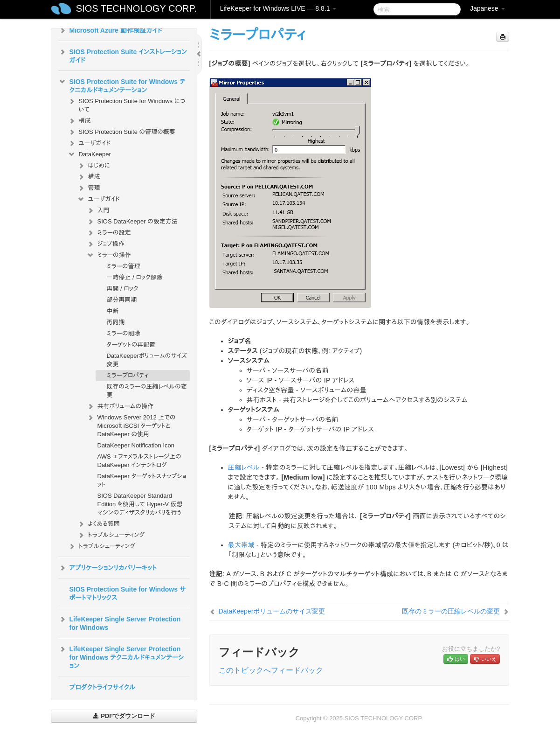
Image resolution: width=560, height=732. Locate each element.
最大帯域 (241, 545)
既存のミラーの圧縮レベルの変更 (147, 391)
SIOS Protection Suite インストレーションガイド (123, 55)
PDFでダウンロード (124, 716)
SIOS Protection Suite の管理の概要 (121, 132)
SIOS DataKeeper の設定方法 (132, 222)
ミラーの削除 (124, 333)
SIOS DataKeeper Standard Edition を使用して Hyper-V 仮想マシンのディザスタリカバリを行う (140, 504)
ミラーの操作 (109, 255)
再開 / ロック (123, 289)
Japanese (487, 8)
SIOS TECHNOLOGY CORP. (136, 8)
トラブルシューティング (111, 535)
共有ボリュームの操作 (120, 406)
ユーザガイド (89, 143)
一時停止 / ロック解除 (135, 277)
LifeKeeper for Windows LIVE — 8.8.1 (278, 8)
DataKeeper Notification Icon (136, 445)
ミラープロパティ (128, 375)
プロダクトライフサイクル (103, 687)
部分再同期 (122, 300)
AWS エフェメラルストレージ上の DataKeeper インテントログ (139, 461)
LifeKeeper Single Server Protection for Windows (120, 622)
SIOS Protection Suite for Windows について (127, 104)
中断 (113, 311)
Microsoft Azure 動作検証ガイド (110, 30)
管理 (89, 188)
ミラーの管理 (124, 266)
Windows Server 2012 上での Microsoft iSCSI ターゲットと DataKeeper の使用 (131, 425)
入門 (98, 210)
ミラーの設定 (109, 233)
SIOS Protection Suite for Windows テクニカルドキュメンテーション (122, 85)
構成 (79, 121)
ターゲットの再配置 (131, 345)
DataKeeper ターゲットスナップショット (142, 480)
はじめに (93, 166)
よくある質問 (98, 524)
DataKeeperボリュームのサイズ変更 (147, 360)
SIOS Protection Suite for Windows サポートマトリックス (128, 593)
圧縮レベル (244, 467)
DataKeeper (89, 154)
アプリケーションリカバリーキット (107, 568)
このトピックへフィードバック (271, 670)
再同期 (116, 322)
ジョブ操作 (105, 244)
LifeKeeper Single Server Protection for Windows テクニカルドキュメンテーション (121, 656)
